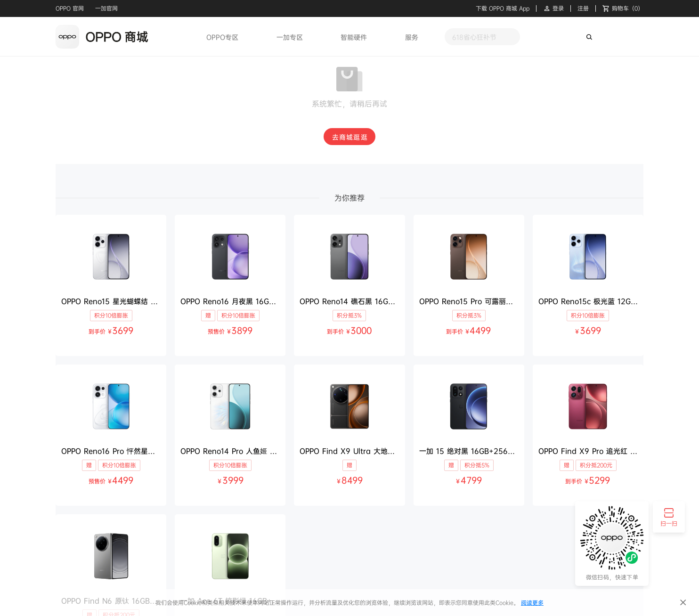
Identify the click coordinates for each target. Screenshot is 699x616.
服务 (412, 37)
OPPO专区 (222, 37)
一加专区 (290, 37)
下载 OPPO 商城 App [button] (503, 8)
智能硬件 (354, 37)
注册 (583, 8)
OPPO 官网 (70, 8)
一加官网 (106, 8)
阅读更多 (532, 603)
